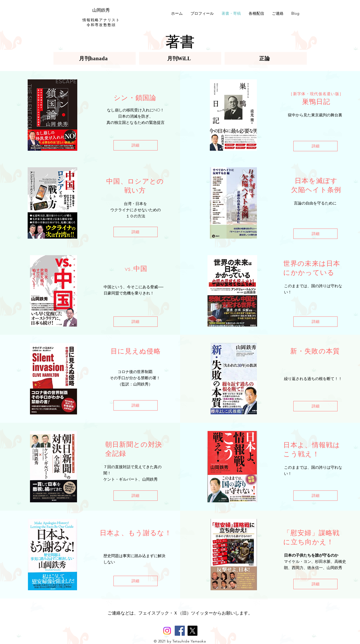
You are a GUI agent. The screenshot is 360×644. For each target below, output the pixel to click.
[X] (192, 631)
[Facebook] (180, 631)
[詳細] (136, 145)
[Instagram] (167, 631)
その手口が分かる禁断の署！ (135, 378)
